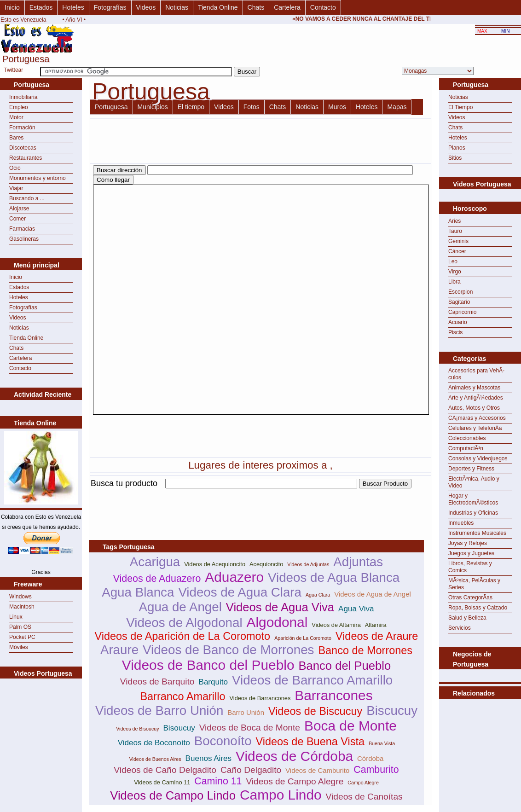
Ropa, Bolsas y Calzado (478, 608)
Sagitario (459, 302)
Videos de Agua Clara (240, 592)
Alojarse (19, 209)
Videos (146, 7)
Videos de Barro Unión (159, 710)
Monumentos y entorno (38, 178)
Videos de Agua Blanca (334, 577)
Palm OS (20, 627)
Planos (457, 148)
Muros (337, 107)
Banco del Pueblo (344, 666)
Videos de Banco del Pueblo (208, 665)
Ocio (15, 168)
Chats (256, 7)
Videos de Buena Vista (310, 742)
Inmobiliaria (23, 97)
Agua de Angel (180, 607)
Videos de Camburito (317, 770)
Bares (16, 138)
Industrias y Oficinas (473, 513)
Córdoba (370, 758)
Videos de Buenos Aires (155, 759)
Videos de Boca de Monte (250, 728)
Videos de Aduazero (157, 579)
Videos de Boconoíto (154, 743)
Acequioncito (266, 564)
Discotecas (23, 148)
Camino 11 (218, 781)
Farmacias (22, 229)
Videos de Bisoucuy (137, 729)
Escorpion (460, 292)
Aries (454, 221)
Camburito (376, 770)
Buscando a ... (27, 198)
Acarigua (155, 562)
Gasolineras (24, 239)
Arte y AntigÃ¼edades (476, 398)
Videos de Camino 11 (162, 782)
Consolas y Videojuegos (478, 458)
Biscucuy (392, 710)
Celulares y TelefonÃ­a (475, 428)
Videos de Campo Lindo (173, 795)
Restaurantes (26, 158)
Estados (41, 7)
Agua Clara (318, 595)
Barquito (214, 682)
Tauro (455, 231)
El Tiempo (460, 107)
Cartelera (287, 7)
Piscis (455, 332)
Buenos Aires (208, 758)
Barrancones (333, 695)
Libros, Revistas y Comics (470, 567)
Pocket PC (22, 637)
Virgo (455, 272)
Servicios (460, 628)
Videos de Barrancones (260, 698)
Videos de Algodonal (184, 623)
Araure (119, 650)
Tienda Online (218, 7)
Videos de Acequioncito (215, 564)
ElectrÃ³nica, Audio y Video (474, 482)
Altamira (376, 625)
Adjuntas (358, 562)
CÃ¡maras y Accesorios (477, 418)
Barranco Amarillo (182, 696)
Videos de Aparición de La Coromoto (183, 636)
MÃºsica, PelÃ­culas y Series (474, 584)
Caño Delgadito (251, 770)
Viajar (16, 188)
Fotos (252, 107)
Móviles (19, 647)
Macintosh (22, 607)
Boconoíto (223, 741)
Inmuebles (461, 523)
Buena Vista (382, 743)
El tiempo (191, 107)
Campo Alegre (363, 783)
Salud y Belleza (467, 618)
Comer (17, 219)
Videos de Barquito (157, 681)
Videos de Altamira (336, 625)
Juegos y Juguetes (471, 553)
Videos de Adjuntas (308, 564)
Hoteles (73, 7)
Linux (16, 617)
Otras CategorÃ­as (470, 597)
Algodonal (277, 622)
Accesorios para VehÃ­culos (476, 374)
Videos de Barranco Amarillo (312, 680)
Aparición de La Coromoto (303, 638)
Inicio (12, 7)
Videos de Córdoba (294, 756)
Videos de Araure (377, 636)
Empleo (19, 107)
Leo (453, 261)
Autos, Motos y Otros (474, 408)
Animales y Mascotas (474, 388)
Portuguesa (111, 107)
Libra (454, 282)
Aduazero (234, 577)
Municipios (153, 107)
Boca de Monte (350, 726)
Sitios (455, 158)
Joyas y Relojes (468, 543)
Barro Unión (246, 712)
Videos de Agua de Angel (373, 594)
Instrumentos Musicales (477, 533)
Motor (16, 117)
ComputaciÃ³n (466, 448)
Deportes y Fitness (471, 469)
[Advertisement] (256, 494)
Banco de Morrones (365, 650)
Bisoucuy (179, 728)
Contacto (323, 7)
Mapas (397, 107)
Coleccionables (467, 438)
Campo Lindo (281, 795)
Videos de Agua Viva (280, 607)
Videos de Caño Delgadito (165, 770)
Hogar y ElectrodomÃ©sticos (473, 499)
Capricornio (462, 312)
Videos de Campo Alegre (295, 781)
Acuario (458, 322)
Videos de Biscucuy (315, 711)
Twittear (13, 70)
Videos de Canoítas (364, 797)
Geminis (458, 241)
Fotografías (110, 7)
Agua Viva (356, 609)
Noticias (177, 7)
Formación (22, 128)
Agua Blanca (138, 592)
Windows (20, 597)
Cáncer (457, 251)
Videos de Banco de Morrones (228, 650)
